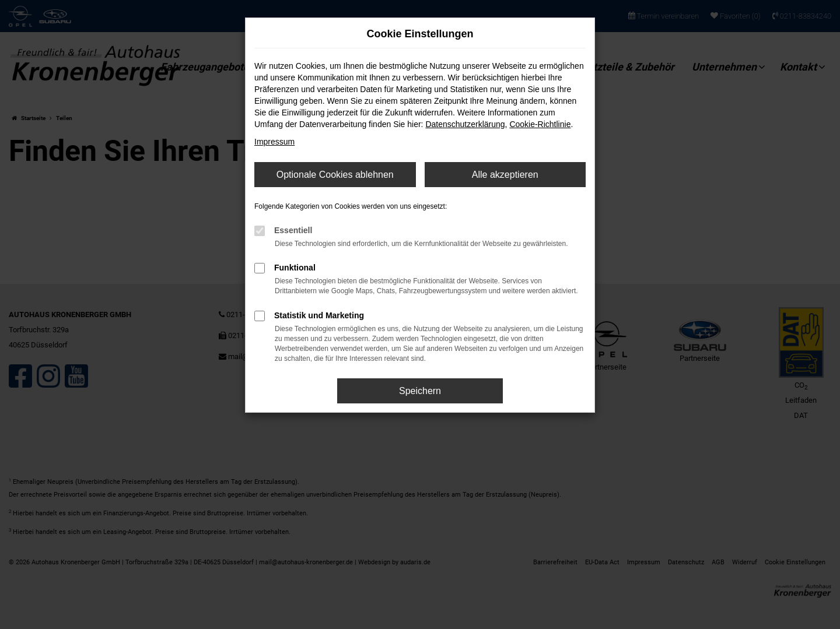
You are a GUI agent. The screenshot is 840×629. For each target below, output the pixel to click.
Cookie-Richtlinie (540, 124)
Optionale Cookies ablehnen (335, 175)
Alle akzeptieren (505, 175)
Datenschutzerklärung (465, 124)
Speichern (420, 391)
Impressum (274, 142)
